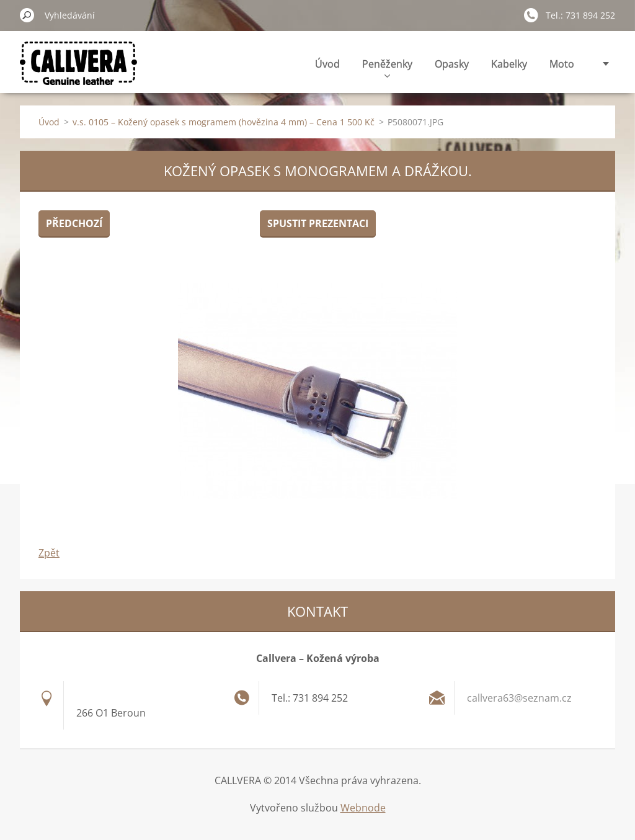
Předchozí (74, 223)
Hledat (27, 15)
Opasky (452, 64)
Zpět (49, 553)
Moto (562, 64)
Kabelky (509, 64)
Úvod (327, 64)
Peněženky (387, 67)
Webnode (363, 808)
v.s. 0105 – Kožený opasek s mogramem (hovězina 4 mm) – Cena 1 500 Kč (224, 122)
